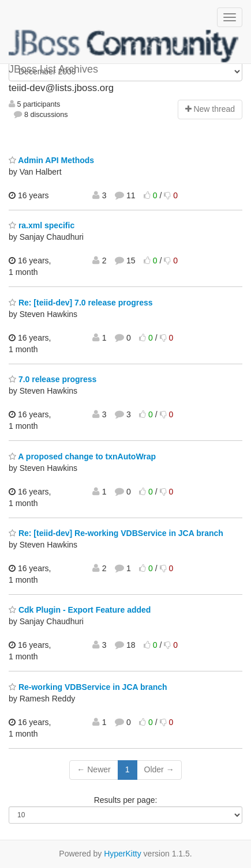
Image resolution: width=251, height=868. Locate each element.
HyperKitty (123, 854)
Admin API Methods (51, 160)
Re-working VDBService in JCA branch (88, 687)
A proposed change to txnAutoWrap (82, 456)
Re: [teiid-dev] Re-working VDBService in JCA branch (116, 533)
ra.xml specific (42, 225)
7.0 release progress (53, 379)
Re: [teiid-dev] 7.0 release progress (81, 303)
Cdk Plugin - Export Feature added (80, 610)
